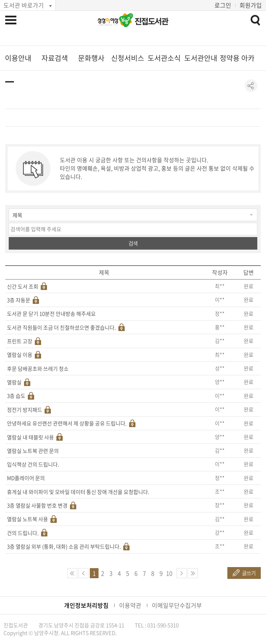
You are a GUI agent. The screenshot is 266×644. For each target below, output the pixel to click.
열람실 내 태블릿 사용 (30, 437)
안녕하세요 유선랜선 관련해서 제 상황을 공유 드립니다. (67, 423)
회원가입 (251, 5)
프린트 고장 (20, 341)
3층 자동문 (19, 300)
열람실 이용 (20, 355)
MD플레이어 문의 (26, 478)
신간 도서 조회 (23, 286)
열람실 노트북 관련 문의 (33, 451)
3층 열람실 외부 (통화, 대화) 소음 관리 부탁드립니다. (64, 547)
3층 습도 (16, 396)
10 (169, 573)
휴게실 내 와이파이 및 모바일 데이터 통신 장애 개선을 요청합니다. (78, 492)
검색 (133, 243)
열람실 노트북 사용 (28, 519)
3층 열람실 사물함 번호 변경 (37, 505)
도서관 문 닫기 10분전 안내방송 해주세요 (51, 314)
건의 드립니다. (23, 533)
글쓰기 (249, 573)
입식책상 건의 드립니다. (33, 464)
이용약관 (130, 605)
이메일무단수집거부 (177, 605)
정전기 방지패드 (25, 410)
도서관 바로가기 (24, 5)
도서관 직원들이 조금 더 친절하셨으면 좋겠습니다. (61, 328)
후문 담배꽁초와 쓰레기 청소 (38, 369)
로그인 (223, 5)
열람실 (14, 382)
